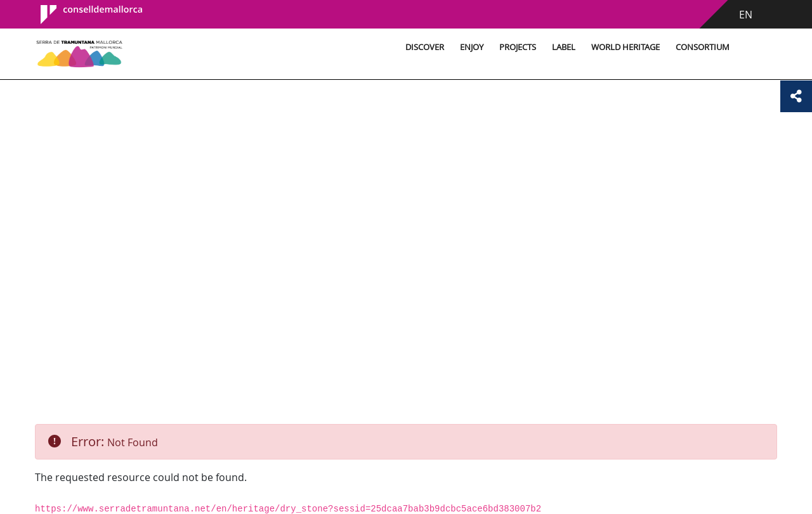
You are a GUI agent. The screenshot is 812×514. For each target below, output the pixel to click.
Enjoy (472, 47)
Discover (425, 47)
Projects (518, 47)
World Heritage (625, 47)
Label (564, 47)
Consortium (703, 47)
